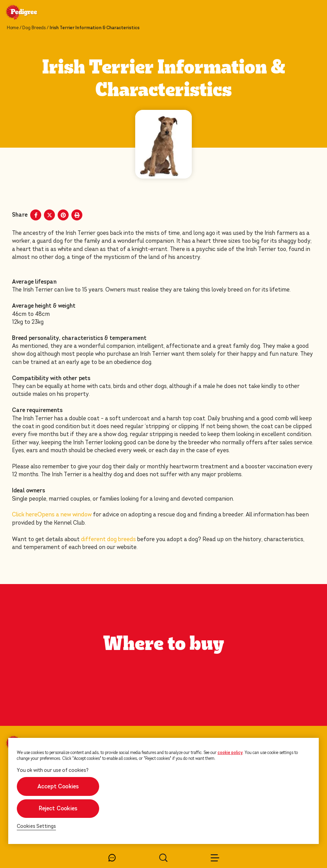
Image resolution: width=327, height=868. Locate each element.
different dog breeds (108, 539)
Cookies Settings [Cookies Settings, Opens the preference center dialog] (37, 826)
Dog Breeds (34, 28)
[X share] (49, 215)
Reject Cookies (58, 808)
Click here (52, 515)
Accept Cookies (58, 786)
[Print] (77, 215)
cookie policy (230, 753)
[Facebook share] (36, 215)
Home (13, 28)
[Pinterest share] (63, 215)
